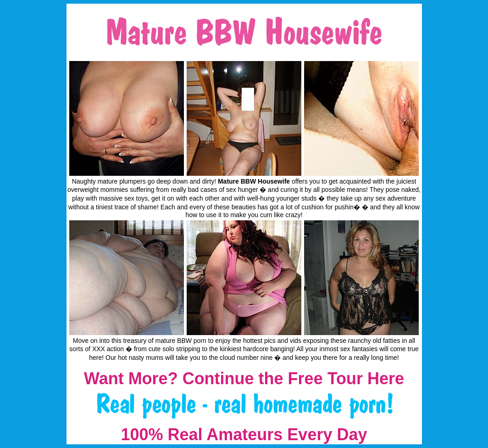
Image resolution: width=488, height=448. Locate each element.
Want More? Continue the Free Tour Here (244, 378)
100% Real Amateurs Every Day (244, 434)
